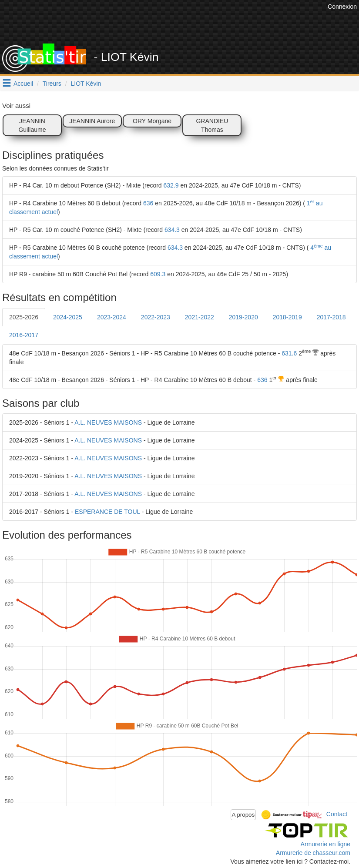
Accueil (23, 84)
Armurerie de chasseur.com (313, 853)
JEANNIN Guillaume (32, 125)
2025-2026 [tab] (24, 317)
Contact (337, 814)
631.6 (289, 353)
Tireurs (52, 84)
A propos (243, 815)
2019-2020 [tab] (243, 317)
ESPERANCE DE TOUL (107, 512)
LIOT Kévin (86, 84)
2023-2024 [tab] (112, 317)
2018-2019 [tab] (287, 317)
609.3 (158, 274)
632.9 (171, 185)
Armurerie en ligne (325, 844)
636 (148, 203)
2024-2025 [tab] (68, 317)
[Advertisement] (167, 22)
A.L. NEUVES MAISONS (108, 422)
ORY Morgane (152, 121)
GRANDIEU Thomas (212, 125)
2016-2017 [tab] (24, 335)
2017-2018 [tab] (331, 317)
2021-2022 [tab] (200, 317)
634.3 (172, 230)
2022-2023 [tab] (156, 317)
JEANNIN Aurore (92, 121)
